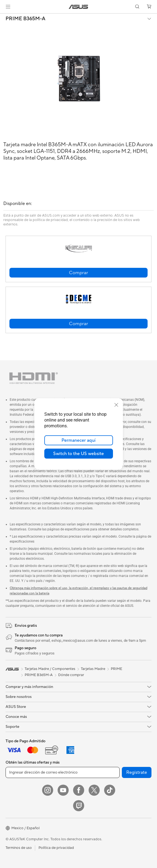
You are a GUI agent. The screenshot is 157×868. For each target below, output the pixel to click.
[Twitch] (79, 806)
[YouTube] (63, 790)
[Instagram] (48, 790)
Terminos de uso (19, 848)
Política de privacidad (56, 848)
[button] (8, 7)
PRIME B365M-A (25, 19)
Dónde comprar (71, 675)
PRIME (116, 669)
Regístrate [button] (137, 772)
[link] (78, 7)
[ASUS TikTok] (110, 790)
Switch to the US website (78, 454)
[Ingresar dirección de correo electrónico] (63, 772)
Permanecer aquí (78, 440)
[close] (116, 405)
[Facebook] (79, 790)
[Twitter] (94, 790)
